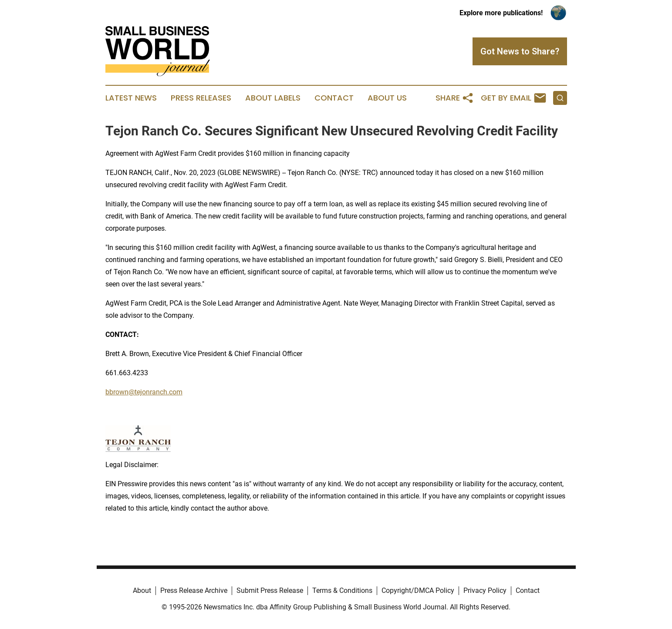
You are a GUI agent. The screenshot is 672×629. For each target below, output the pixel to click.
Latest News (131, 98)
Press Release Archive (194, 590)
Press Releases (201, 98)
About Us (387, 98)
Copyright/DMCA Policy (418, 590)
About (142, 590)
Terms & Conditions (342, 590)
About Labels (273, 98)
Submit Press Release (270, 590)
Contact (334, 98)
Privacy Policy (485, 590)
